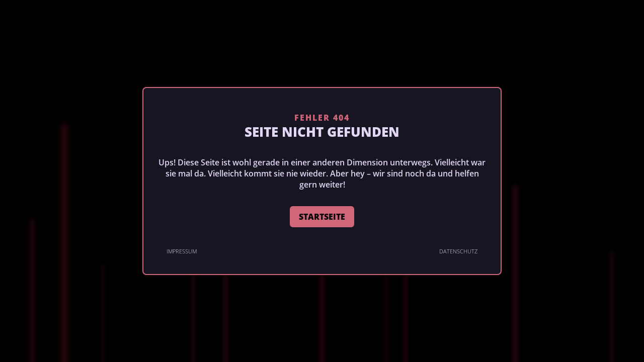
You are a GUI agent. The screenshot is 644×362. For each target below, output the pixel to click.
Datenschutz (458, 251)
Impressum (182, 251)
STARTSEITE (322, 217)
